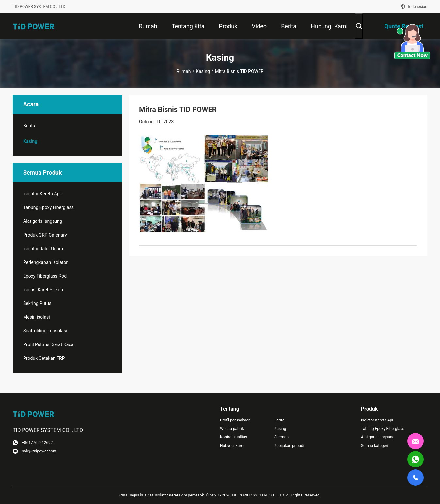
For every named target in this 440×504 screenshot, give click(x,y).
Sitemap (281, 437)
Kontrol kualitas (234, 437)
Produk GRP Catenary (45, 235)
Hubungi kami (232, 446)
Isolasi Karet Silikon (43, 290)
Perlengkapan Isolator (45, 262)
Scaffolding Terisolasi (45, 331)
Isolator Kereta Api (42, 194)
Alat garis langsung (43, 221)
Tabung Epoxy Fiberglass (48, 207)
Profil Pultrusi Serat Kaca (48, 344)
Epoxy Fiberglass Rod (45, 276)
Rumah (183, 71)
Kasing (203, 71)
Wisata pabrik (232, 429)
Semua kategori (375, 446)
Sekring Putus (37, 303)
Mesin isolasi (37, 317)
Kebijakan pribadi (289, 446)
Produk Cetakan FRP (44, 358)
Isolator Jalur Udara (43, 249)
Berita (29, 126)
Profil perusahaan (235, 420)
